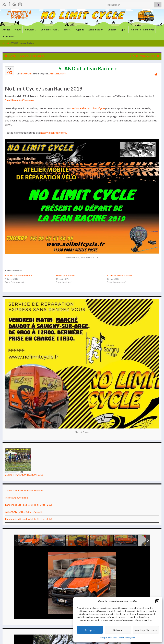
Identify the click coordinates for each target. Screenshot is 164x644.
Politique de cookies (108, 638)
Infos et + (8, 36)
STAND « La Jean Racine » (19, 275)
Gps (123, 30)
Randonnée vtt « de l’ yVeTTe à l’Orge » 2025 (29, 505)
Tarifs (67, 30)
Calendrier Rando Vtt (142, 30)
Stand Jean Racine (65, 275)
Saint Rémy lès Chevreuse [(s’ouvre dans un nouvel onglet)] (20, 100)
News (18, 30)
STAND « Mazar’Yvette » (143, 56)
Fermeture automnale (16, 498)
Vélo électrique (50, 30)
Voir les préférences (146, 630)
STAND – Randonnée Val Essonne (26, 56)
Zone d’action (96, 30)
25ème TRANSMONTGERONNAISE (24, 475)
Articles (52, 74)
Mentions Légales (127, 638)
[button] (157, 601)
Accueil (6, 30)
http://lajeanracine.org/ (54, 133)
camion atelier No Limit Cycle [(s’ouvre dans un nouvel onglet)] (88, 108)
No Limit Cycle (26, 74)
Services (31, 30)
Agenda (80, 30)
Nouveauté (61, 74)
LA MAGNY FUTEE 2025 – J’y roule (24, 512)
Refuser (118, 630)
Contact (112, 30)
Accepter (90, 630)
